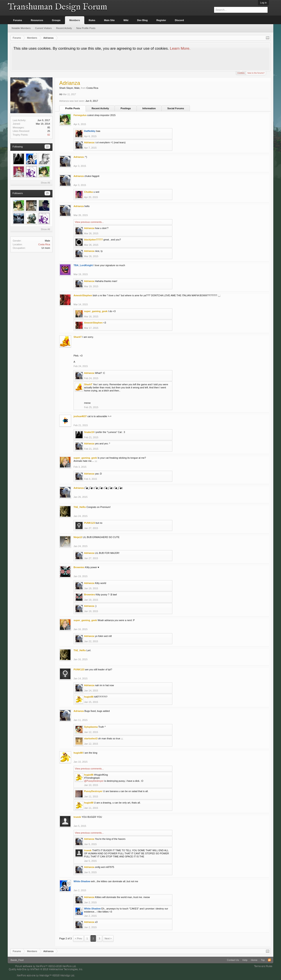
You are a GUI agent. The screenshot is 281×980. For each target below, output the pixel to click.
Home (254, 960)
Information (149, 108)
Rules (92, 20)
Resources (37, 20)
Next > (108, 938)
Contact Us (233, 960)
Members (75, 20)
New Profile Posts (86, 28)
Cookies (241, 73)
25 (47, 193)
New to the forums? (256, 73)
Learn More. (180, 48)
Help (245, 960)
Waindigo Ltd (67, 975)
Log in (263, 3)
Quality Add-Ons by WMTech (46, 969)
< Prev (78, 938)
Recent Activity (100, 108)
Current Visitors (43, 28)
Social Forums (176, 108)
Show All (45, 183)
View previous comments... (89, 222)
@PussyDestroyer (94, 781)
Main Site (109, 20)
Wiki (126, 20)
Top (263, 960)
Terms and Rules (263, 966)
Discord (179, 20)
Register (161, 20)
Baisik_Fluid (17, 960)
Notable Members (21, 28)
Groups (56, 20)
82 (49, 135)
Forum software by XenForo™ (46, 966)
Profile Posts (73, 108)
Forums (18, 20)
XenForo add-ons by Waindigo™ (34, 975)
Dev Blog (142, 20)
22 (47, 147)
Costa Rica (44, 244)
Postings (126, 108)
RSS (269, 960)
